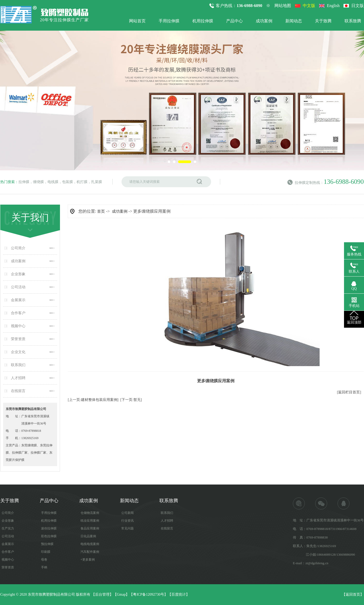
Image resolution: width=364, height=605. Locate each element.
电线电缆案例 (90, 544)
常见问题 (127, 528)
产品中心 (234, 21)
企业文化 (18, 352)
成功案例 (264, 21)
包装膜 (68, 182)
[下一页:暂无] (131, 400)
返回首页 (353, 594)
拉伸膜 (24, 182)
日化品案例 (88, 536)
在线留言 (18, 391)
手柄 (44, 567)
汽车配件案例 (90, 552)
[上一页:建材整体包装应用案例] (93, 400)
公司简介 (18, 248)
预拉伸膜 (47, 544)
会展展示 (18, 300)
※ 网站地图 (279, 6)
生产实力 (8, 528)
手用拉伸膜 (169, 21)
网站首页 (137, 21)
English (333, 6)
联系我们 (18, 365)
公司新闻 (127, 513)
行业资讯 (127, 521)
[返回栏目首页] (349, 392)
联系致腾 (353, 21)
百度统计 (179, 594)
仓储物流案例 (90, 513)
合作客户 (18, 313)
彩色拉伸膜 (49, 536)
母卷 (44, 560)
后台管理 (102, 594)
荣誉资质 (18, 339)
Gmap (121, 594)
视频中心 (18, 326)
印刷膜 (46, 552)
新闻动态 (294, 21)
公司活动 (18, 287)
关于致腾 (323, 21)
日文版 (358, 6)
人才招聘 (18, 378)
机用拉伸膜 (203, 21)
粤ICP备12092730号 (149, 594)
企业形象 (18, 274)
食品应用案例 (90, 528)
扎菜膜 (97, 182)
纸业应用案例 (90, 521)
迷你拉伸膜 (49, 528)
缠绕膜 (38, 182)
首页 (101, 211)
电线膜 (53, 182)
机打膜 (82, 182)
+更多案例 (88, 560)
